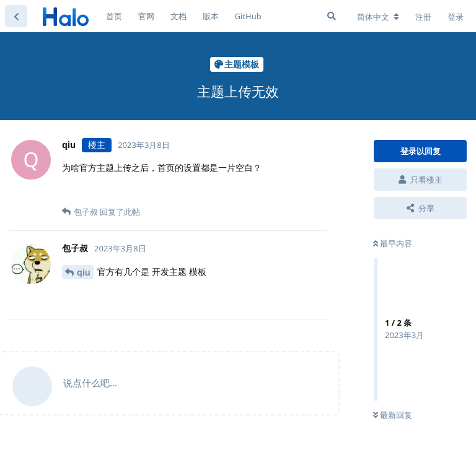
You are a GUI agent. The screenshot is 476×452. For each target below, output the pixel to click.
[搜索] (332, 16)
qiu (84, 272)
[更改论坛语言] (378, 17)
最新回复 (393, 415)
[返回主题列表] (16, 16)
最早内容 (393, 243)
